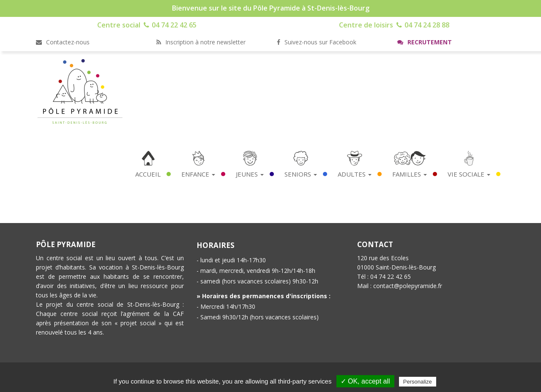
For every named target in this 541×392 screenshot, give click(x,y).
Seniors (301, 174)
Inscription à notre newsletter (201, 42)
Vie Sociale (469, 174)
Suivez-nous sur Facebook (317, 42)
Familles (410, 174)
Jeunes (250, 174)
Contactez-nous (63, 42)
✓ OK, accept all (365, 381)
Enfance (198, 174)
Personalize (418, 382)
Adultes (355, 174)
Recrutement (425, 42)
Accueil (148, 174)
